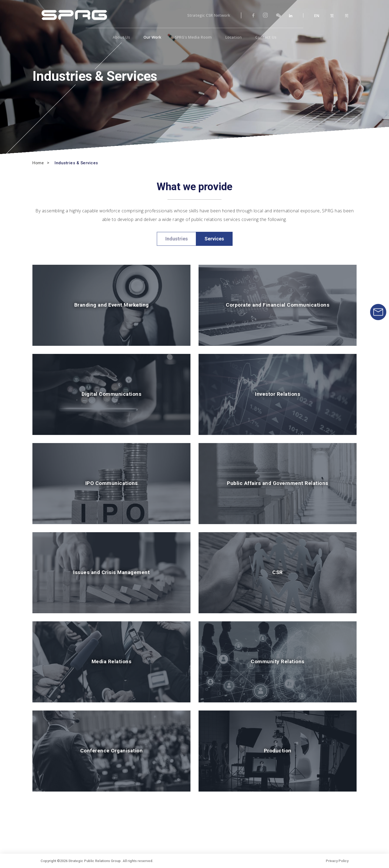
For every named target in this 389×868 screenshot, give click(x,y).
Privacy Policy (337, 861)
